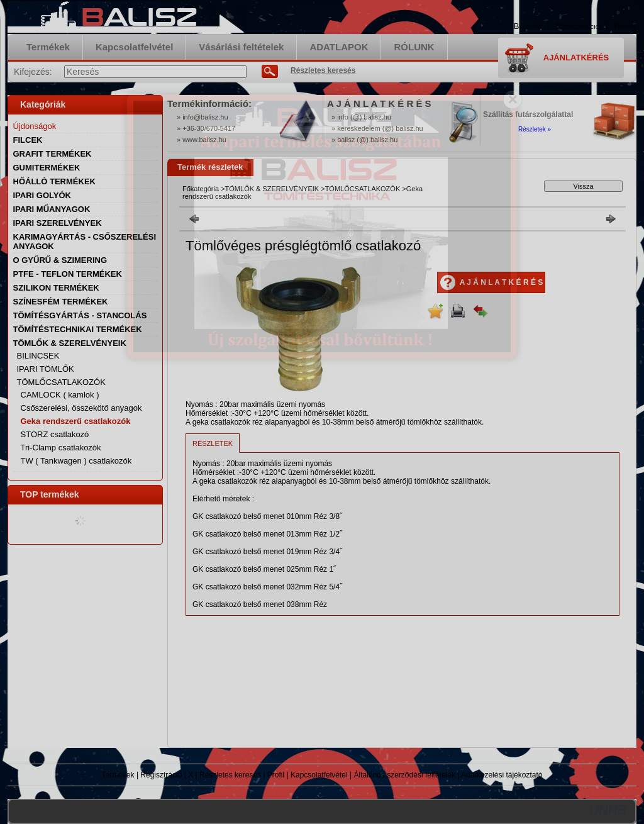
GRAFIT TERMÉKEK (53, 154)
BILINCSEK (38, 356)
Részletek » (535, 129)
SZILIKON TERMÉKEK (56, 288)
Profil (276, 775)
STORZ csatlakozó (55, 434)
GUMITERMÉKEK (47, 168)
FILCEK (28, 140)
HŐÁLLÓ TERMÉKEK (54, 181)
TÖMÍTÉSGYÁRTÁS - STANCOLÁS (80, 315)
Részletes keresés (230, 775)
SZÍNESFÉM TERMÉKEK (61, 302)
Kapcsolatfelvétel (319, 775)
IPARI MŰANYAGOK (52, 209)
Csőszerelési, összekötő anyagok (81, 408)
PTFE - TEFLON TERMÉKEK (68, 274)
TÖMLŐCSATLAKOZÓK (363, 189)
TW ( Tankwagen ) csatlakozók (76, 461)
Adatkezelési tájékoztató (502, 775)
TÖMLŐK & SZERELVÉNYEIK (272, 189)
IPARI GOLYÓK (42, 195)
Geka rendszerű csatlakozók (76, 421)
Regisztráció (161, 775)
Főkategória (201, 189)
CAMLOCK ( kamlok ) (60, 395)
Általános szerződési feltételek (405, 775)
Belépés (528, 26)
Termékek (118, 775)
